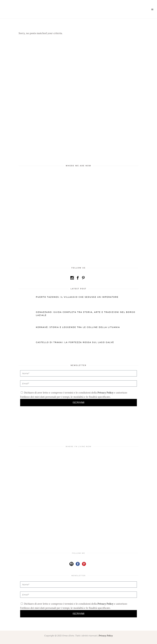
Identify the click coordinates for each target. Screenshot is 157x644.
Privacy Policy (105, 393)
